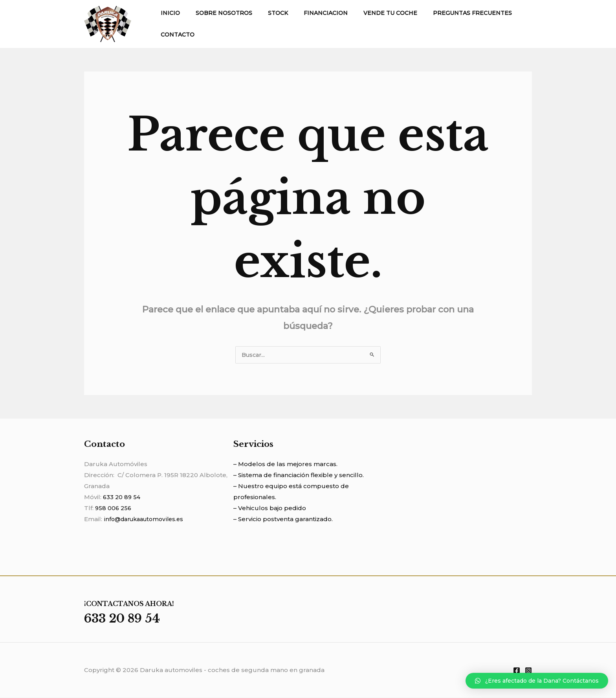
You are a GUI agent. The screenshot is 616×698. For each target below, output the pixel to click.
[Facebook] (517, 671)
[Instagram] (528, 671)
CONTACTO (175, 35)
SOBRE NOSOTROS (217, 13)
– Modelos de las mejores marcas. (285, 464)
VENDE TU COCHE (369, 13)
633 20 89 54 (122, 497)
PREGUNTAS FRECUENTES (446, 13)
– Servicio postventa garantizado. (283, 519)
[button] (537, 681)
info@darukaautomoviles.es (147, 519)
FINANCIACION (309, 13)
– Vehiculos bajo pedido (270, 508)
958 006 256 (114, 508)
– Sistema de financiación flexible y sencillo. (299, 475)
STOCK (266, 13)
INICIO (168, 13)
